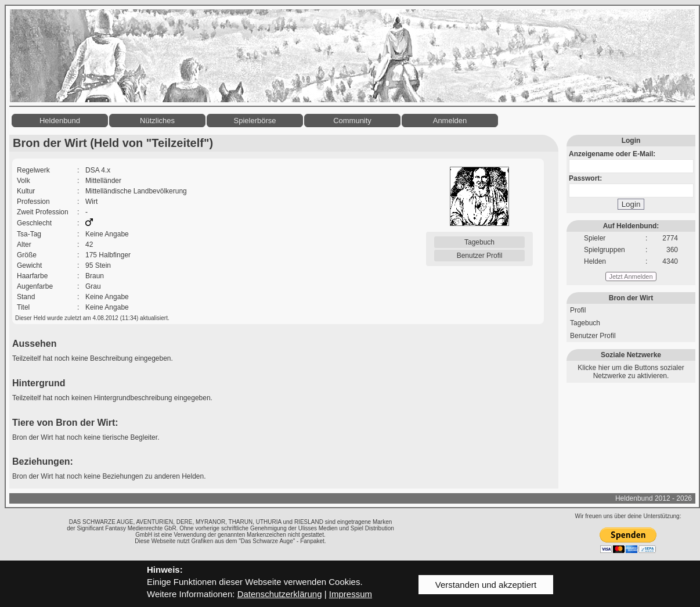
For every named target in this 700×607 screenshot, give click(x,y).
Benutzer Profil (480, 256)
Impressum (351, 594)
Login (631, 204)
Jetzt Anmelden (631, 276)
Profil (578, 310)
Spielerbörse (255, 121)
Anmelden (450, 121)
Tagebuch (479, 242)
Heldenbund (60, 121)
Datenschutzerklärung (280, 594)
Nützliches (157, 121)
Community (352, 121)
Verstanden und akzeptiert (486, 585)
